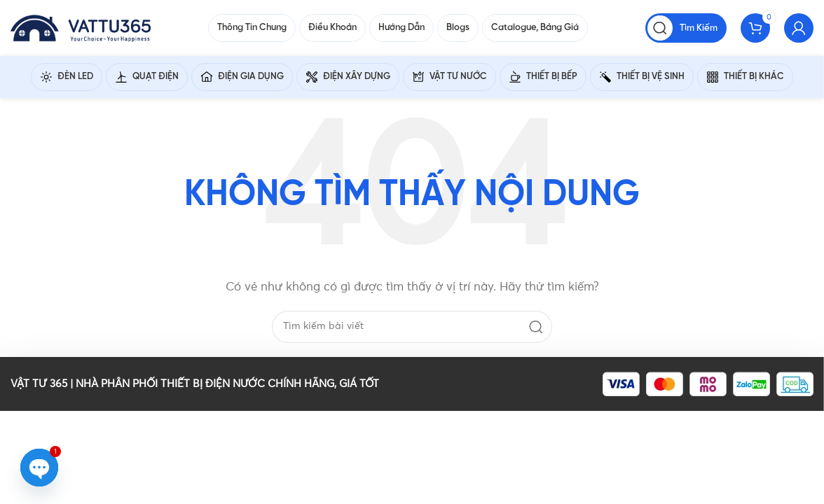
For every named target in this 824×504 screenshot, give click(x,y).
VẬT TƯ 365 (39, 384)
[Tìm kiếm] (686, 28)
